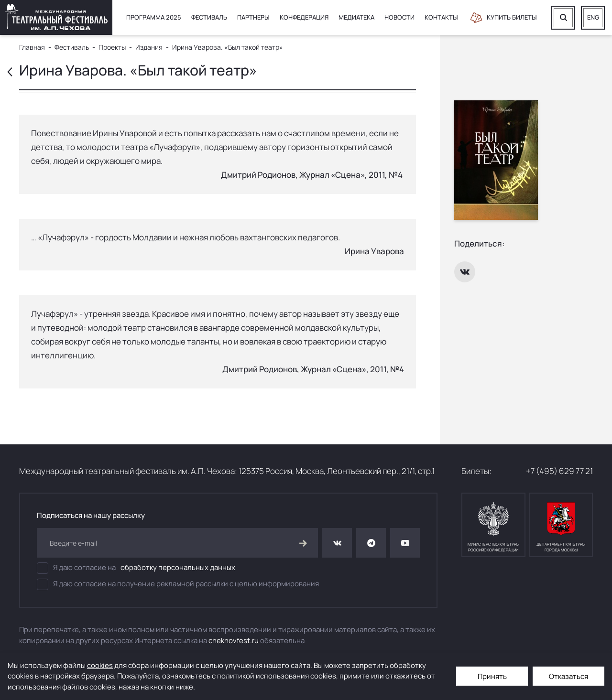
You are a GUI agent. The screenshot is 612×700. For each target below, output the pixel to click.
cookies (100, 665)
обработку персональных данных (178, 567)
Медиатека (356, 17)
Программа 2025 (154, 17)
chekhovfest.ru (234, 641)
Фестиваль (209, 17)
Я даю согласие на (136, 568)
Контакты (441, 17)
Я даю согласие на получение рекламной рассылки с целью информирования (178, 584)
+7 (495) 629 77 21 (559, 471)
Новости (399, 17)
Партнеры (253, 17)
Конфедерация (304, 17)
